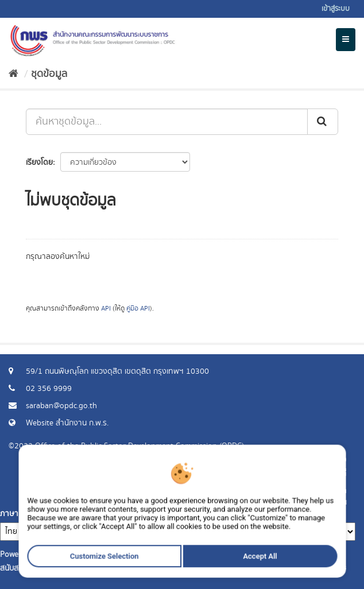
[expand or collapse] (346, 40)
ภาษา (9, 514)
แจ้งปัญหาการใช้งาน (314, 502)
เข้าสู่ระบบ (336, 9)
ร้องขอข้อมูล (326, 491)
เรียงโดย (39, 162)
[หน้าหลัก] (13, 74)
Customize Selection (116, 576)
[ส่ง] (323, 122)
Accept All (241, 576)
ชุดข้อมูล (49, 74)
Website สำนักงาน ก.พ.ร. (67, 423)
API (106, 309)
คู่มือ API (138, 309)
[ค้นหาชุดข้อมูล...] (167, 122)
